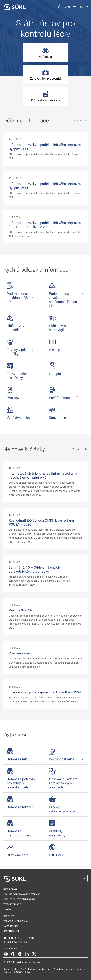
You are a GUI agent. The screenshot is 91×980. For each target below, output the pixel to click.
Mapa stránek (11, 926)
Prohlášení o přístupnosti (40, 969)
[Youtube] (6, 954)
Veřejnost (45, 53)
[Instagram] (20, 954)
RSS (28, 972)
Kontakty (8, 916)
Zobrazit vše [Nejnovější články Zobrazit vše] (80, 449)
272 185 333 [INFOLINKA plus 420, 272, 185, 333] (26, 938)
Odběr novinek (11, 931)
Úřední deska (10, 889)
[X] (34, 954)
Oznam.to (20, 972)
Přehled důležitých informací (20, 899)
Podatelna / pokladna (15, 921)
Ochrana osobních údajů (15, 969)
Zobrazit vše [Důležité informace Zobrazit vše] (80, 121)
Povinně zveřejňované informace (22, 894)
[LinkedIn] (27, 954)
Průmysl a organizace (46, 96)
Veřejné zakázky (12, 904)
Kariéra (7, 909)
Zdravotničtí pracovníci (45, 75)
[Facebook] (13, 954)
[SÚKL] (15, 7)
